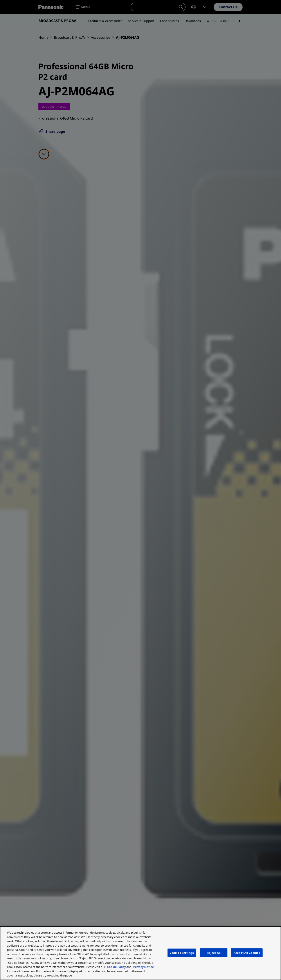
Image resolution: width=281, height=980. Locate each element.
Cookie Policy (116, 967)
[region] (140, 953)
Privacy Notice (144, 967)
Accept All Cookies (247, 953)
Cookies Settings (182, 953)
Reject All (214, 953)
